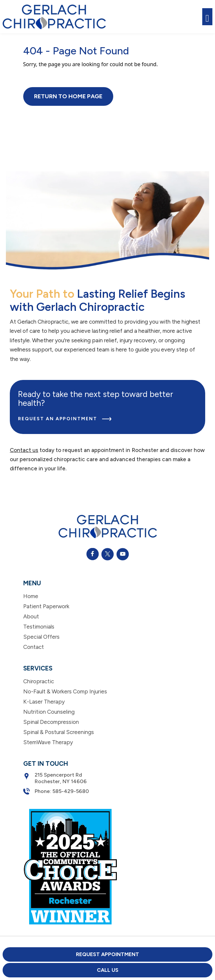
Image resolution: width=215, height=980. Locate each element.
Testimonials (39, 627)
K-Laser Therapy (44, 702)
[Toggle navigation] (207, 17)
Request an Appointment (65, 419)
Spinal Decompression (51, 722)
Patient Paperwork (46, 606)
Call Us (108, 970)
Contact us (24, 450)
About (31, 616)
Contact (34, 647)
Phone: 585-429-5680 (56, 791)
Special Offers (41, 637)
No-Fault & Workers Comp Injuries (65, 691)
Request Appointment (107, 954)
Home (31, 596)
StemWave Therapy (48, 742)
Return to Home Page (68, 96)
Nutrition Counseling (49, 712)
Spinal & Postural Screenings (59, 732)
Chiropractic (39, 681)
